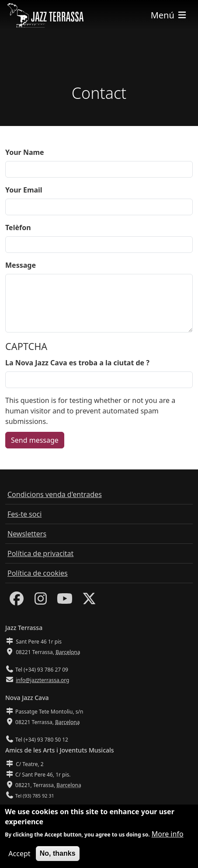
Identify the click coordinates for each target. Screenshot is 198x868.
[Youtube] (65, 601)
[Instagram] (41, 601)
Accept (19, 855)
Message (21, 265)
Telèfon (18, 227)
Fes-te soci (24, 514)
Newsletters (27, 534)
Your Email (24, 190)
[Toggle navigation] (169, 15)
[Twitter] (89, 601)
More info (168, 836)
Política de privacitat (40, 553)
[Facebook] (17, 601)
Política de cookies (38, 573)
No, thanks (58, 855)
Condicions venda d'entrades (55, 494)
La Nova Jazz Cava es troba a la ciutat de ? (77, 363)
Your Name (25, 152)
